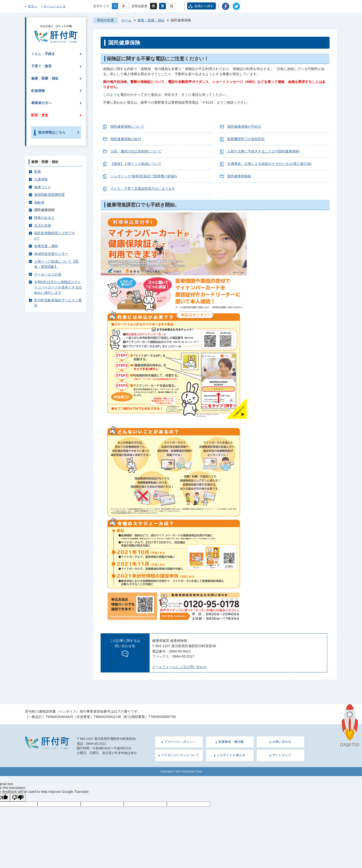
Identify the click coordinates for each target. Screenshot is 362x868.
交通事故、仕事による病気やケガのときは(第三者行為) (269, 164)
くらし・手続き (43, 54)
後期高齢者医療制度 (49, 195)
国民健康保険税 (239, 176)
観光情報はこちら (52, 132)
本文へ (33, 6)
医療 (38, 171)
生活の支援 (43, 225)
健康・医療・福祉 (151, 20)
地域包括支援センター (51, 254)
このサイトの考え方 (231, 755)
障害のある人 (44, 218)
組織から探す (204, 6)
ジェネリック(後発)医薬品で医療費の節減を (144, 176)
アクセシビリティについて (180, 755)
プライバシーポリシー (180, 742)
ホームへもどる (55, 6)
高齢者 (39, 202)
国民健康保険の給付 (126, 139)
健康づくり (43, 187)
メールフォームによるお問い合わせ (179, 667)
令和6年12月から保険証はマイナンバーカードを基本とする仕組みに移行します (58, 287)
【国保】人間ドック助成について (136, 164)
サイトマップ (282, 755)
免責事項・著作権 (231, 742)
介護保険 (41, 179)
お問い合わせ (282, 742)
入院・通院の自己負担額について (136, 151)
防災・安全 (40, 115)
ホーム (126, 20)
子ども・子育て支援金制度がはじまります (143, 188)
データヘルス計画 (48, 274)
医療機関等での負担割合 (246, 139)
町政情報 (38, 91)
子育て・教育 (41, 66)
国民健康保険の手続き (244, 126)
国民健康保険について (127, 126)
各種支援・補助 (46, 246)
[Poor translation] (18, 798)
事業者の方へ (41, 103)
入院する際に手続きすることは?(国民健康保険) (264, 151)
